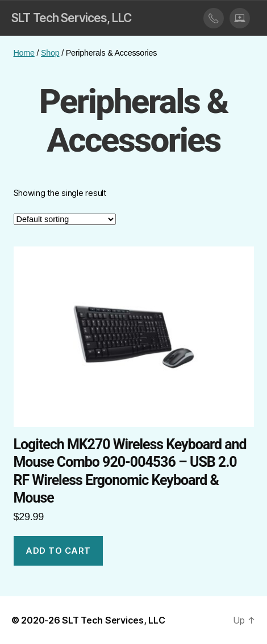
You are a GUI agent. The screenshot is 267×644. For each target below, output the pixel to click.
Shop (50, 53)
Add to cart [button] (58, 551)
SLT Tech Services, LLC (71, 18)
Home (24, 53)
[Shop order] (65, 219)
